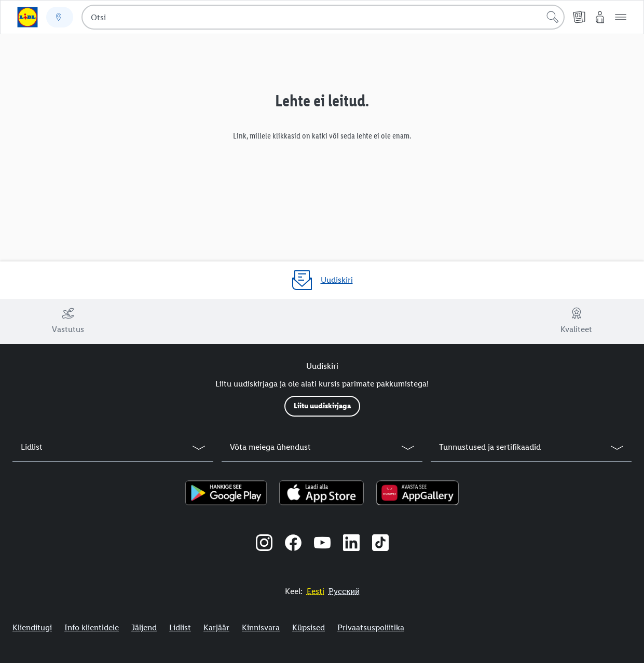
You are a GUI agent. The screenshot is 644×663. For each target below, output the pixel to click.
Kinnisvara (261, 627)
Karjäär (216, 627)
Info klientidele (92, 627)
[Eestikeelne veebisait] (316, 591)
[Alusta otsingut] (553, 17)
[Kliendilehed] (579, 17)
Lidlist (180, 627)
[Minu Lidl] (600, 17)
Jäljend (144, 627)
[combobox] (323, 17)
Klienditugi (32, 627)
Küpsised (309, 627)
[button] (621, 17)
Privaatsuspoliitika (371, 627)
